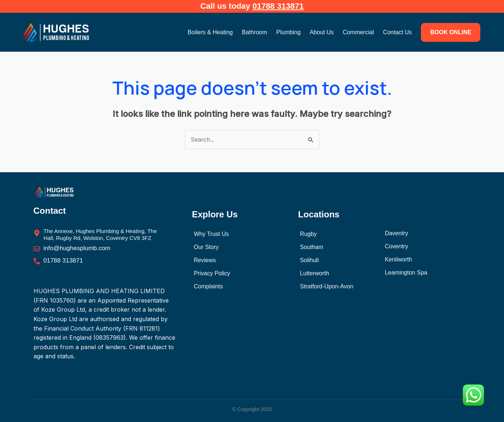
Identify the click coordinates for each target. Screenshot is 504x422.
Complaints (208, 286)
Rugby (308, 234)
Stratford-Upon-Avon (327, 286)
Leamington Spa (406, 273)
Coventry (396, 247)
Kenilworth (398, 260)
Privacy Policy (212, 273)
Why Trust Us (211, 234)
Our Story (206, 247)
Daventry (396, 234)
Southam (312, 247)
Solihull (309, 260)
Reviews (205, 260)
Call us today (252, 6)
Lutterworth (314, 273)
